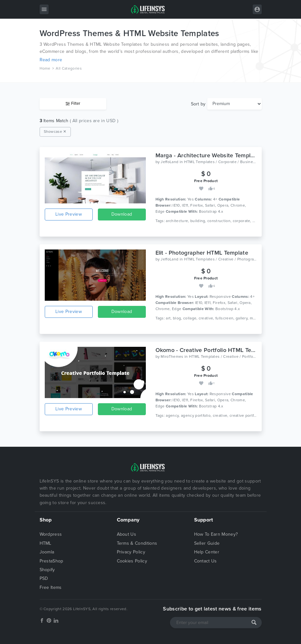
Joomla (47, 552)
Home (45, 68)
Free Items (51, 587)
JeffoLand (169, 162)
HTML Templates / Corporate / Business (221, 162)
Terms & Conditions (137, 543)
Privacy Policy (131, 552)
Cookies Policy (132, 561)
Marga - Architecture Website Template (207, 155)
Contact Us (206, 561)
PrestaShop (52, 561)
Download (122, 214)
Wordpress (51, 534)
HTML (46, 543)
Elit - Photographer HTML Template (202, 253)
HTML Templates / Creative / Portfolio (223, 356)
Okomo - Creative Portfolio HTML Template (213, 350)
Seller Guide (207, 543)
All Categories (69, 68)
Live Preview (69, 214)
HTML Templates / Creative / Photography (222, 259)
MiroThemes (172, 356)
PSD (44, 578)
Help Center (207, 552)
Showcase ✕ (55, 132)
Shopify (47, 570)
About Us (127, 534)
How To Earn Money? (216, 534)
